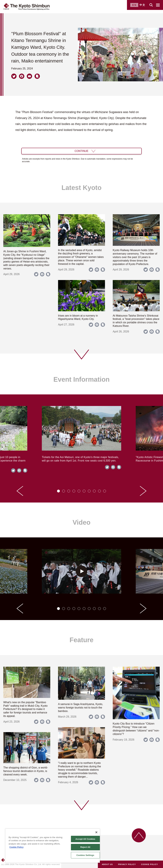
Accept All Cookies (85, 839)
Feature (82, 640)
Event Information (81, 379)
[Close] (96, 832)
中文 (143, 5)
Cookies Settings (85, 855)
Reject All (85, 847)
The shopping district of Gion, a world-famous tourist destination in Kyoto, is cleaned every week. (26, 771)
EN (134, 5)
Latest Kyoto (81, 188)
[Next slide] (143, 491)
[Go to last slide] (20, 491)
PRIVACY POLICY (127, 864)
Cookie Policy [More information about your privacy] (16, 847)
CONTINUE (81, 151)
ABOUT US (107, 864)
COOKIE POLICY (150, 864)
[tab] (58, 491)
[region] (53, 846)
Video (81, 522)
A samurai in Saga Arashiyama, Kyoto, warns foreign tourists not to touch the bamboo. (81, 708)
